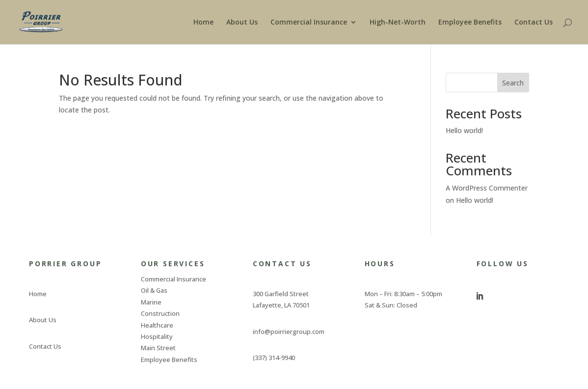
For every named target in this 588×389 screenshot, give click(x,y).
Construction (160, 313)
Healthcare (157, 325)
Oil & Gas (154, 290)
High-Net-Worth (398, 23)
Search (513, 83)
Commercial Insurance (309, 23)
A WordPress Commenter (487, 188)
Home (203, 23)
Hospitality (157, 336)
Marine (151, 302)
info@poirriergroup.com (289, 332)
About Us (242, 23)
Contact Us (534, 23)
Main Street (158, 348)
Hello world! (464, 130)
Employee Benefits (470, 23)
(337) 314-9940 (274, 358)
